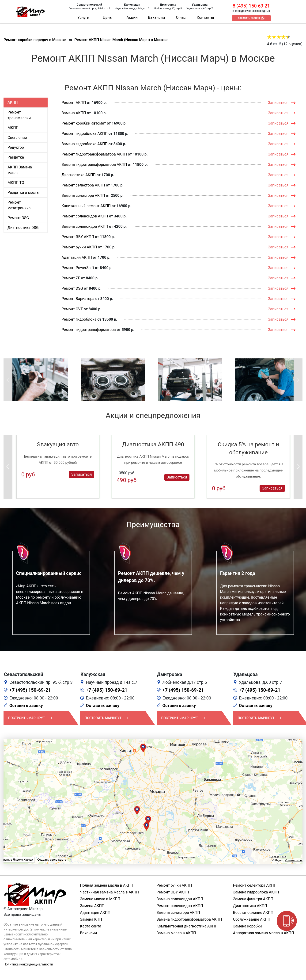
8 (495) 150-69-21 (251, 6)
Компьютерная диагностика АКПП (187, 926)
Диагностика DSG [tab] (23, 228)
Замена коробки (247, 926)
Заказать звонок (249, 18)
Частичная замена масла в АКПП (109, 892)
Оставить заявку (26, 705)
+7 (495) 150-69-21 (30, 690)
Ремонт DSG (72, 288)
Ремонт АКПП (74, 103)
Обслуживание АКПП (252, 919)
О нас (181, 17)
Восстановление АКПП (253, 913)
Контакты (205, 17)
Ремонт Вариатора (78, 299)
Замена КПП (91, 919)
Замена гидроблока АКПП (85, 144)
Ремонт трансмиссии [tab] (19, 115)
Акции (132, 17)
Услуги (83, 17)
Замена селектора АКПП (83, 196)
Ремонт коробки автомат (84, 123)
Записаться (278, 103)
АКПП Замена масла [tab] (20, 170)
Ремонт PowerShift (78, 268)
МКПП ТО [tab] (16, 183)
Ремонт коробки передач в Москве (35, 40)
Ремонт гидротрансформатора (89, 330)
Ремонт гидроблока (79, 319)
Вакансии (156, 17)
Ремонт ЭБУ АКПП (78, 237)
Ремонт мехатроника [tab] (19, 205)
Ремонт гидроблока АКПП (85, 134)
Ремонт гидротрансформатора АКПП (94, 154)
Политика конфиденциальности (28, 964)
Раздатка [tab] (16, 157)
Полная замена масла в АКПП (107, 885)
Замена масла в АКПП (176, 933)
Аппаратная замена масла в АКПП (264, 933)
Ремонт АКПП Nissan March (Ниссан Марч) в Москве (121, 40)
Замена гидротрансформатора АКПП (94, 165)
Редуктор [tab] (16, 147)
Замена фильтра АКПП (253, 899)
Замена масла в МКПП (100, 899)
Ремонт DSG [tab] (18, 218)
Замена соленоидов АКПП (85, 226)
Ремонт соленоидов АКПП (85, 216)
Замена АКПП (74, 113)
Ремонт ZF (71, 278)
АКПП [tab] (13, 102)
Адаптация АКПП (77, 257)
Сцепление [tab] (17, 138)
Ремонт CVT (72, 309)
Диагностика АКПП (79, 175)
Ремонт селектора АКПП (83, 185)
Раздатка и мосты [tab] (24, 192)
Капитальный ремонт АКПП (86, 206)
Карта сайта (91, 926)
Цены (108, 17)
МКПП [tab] (13, 128)
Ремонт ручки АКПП (79, 247)
